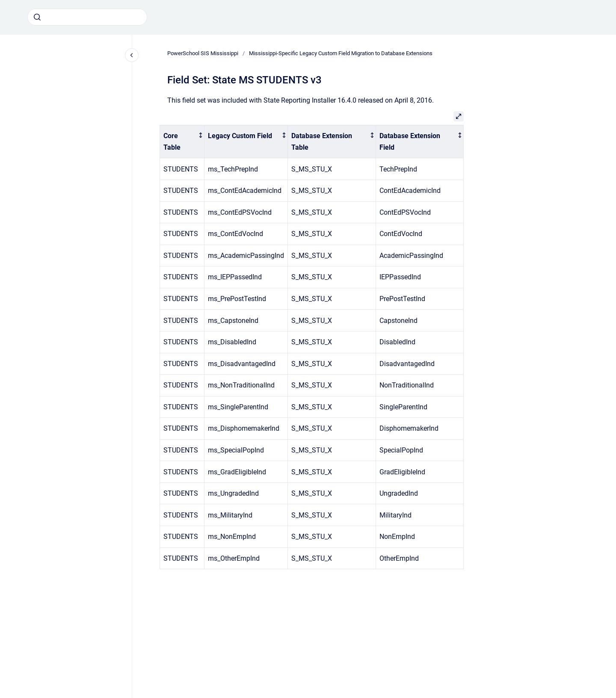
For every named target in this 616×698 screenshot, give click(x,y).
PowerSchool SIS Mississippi (203, 53)
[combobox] (87, 17)
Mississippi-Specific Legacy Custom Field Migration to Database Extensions (341, 53)
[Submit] (37, 17)
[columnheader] (182, 142)
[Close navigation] (132, 55)
